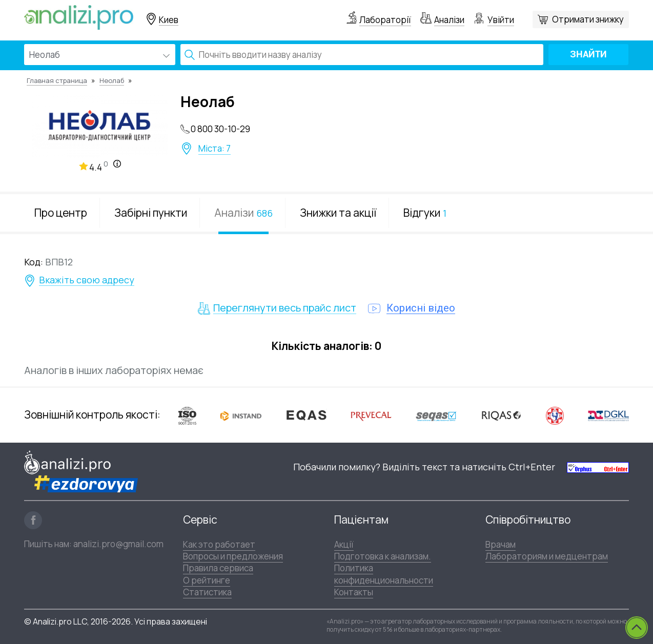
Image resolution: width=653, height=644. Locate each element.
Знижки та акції (338, 213)
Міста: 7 (215, 149)
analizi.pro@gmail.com (118, 544)
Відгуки (425, 213)
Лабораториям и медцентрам (547, 556)
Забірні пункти (151, 213)
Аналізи (449, 20)
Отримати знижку (588, 19)
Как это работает (219, 544)
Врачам (501, 544)
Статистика (207, 592)
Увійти (501, 20)
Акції (344, 544)
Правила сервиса (218, 568)
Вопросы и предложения (233, 556)
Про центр (61, 213)
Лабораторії (385, 20)
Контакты (354, 592)
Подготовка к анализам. (383, 556)
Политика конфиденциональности (384, 574)
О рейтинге (207, 580)
